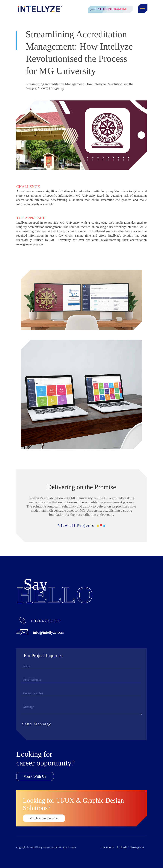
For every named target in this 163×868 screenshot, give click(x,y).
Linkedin (123, 847)
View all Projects (82, 526)
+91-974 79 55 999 (45, 621)
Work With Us (35, 776)
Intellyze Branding (112, 9)
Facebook (108, 847)
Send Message (40, 724)
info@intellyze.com (49, 632)
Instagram (138, 847)
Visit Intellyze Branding (44, 818)
